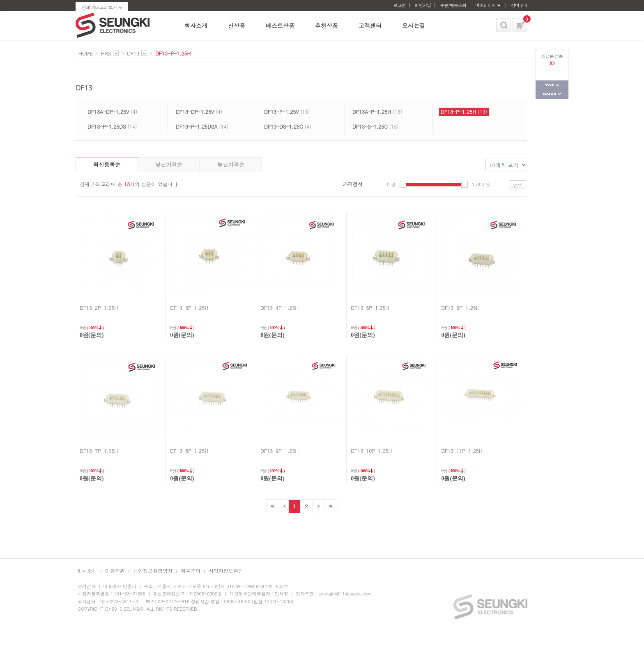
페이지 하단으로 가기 (552, 95)
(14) (112, 126)
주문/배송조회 (453, 5)
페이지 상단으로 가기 (552, 85)
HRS (106, 53)
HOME (86, 53)
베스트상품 (280, 25)
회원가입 (423, 5)
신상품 (237, 25)
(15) (376, 126)
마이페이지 (485, 5)
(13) (287, 112)
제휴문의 (191, 571)
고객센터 (370, 25)
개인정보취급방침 (153, 571)
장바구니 (519, 5)
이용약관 (115, 571)
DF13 (133, 53)
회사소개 (196, 25)
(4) (112, 112)
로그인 (399, 5)
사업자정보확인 (226, 571)
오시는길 (414, 25)
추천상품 (327, 25)
